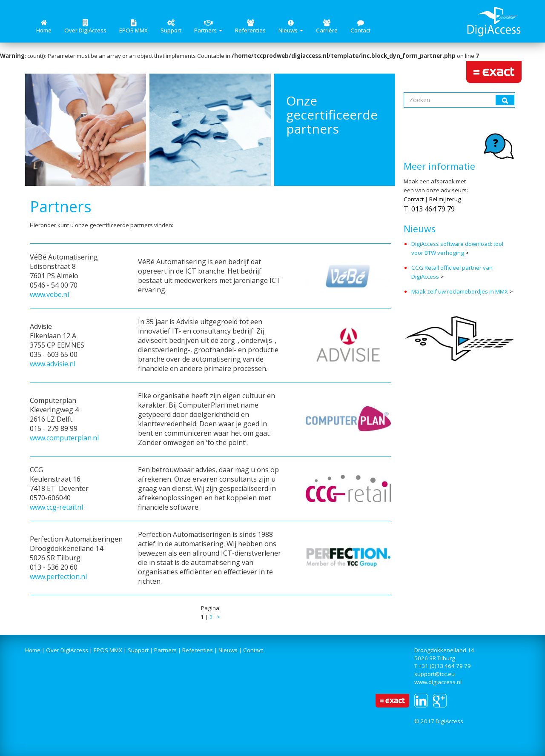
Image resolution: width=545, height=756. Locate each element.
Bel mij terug (445, 199)
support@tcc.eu (435, 674)
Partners (165, 650)
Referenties (250, 27)
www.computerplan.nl (64, 438)
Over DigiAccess (85, 27)
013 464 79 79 (433, 209)
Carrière (327, 27)
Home (44, 27)
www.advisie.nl (53, 364)
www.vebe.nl (49, 294)
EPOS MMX (133, 27)
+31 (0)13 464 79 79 (445, 666)
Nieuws (228, 650)
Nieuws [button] (291, 27)
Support (171, 27)
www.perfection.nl (58, 576)
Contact (360, 27)
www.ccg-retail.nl (56, 507)
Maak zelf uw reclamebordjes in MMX (460, 291)
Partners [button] (208, 27)
